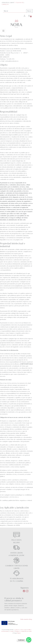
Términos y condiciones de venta (23, 631)
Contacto (17, 630)
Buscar (29, 11)
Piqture (19, 633)
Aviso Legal (23, 630)
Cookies (12, 631)
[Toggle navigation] (3, 31)
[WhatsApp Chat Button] (29, 640)
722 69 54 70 (19, 3)
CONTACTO (5, 4)
